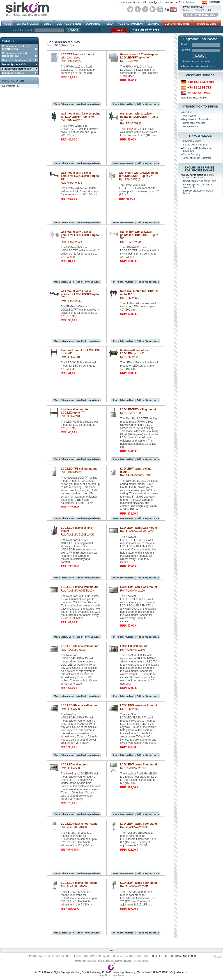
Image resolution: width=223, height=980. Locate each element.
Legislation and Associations (197, 119)
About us (187, 112)
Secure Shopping (192, 154)
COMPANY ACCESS (187, 956)
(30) (14, 64)
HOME (29, 956)
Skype (160, 9)
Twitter (130, 9)
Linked (153, 9)
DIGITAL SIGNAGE (44, 956)
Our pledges (104, 961)
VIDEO (57, 45)
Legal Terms (118, 975)
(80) (16, 47)
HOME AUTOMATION (124, 956)
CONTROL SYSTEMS (76, 956)
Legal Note (104, 975)
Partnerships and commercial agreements (198, 186)
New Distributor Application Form (200, 181)
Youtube (171, 9)
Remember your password (196, 62)
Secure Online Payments (196, 145)
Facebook (138, 9)
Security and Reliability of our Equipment (198, 150)
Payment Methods (192, 141)
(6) (16, 60)
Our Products (190, 116)
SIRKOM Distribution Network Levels (198, 192)
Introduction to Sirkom (85, 961)
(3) (14, 73)
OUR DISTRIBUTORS (163, 956)
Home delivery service (194, 123)
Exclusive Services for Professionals (130, 961)
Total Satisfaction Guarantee (197, 158)
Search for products (22, 30)
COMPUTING (95, 956)
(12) (15, 54)
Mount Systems (71, 45)
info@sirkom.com (178, 972)
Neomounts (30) (11, 86)
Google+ (145, 9)
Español (215, 2)
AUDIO (108, 956)
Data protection (191, 127)
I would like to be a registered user (200, 66)
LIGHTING (142, 956)
